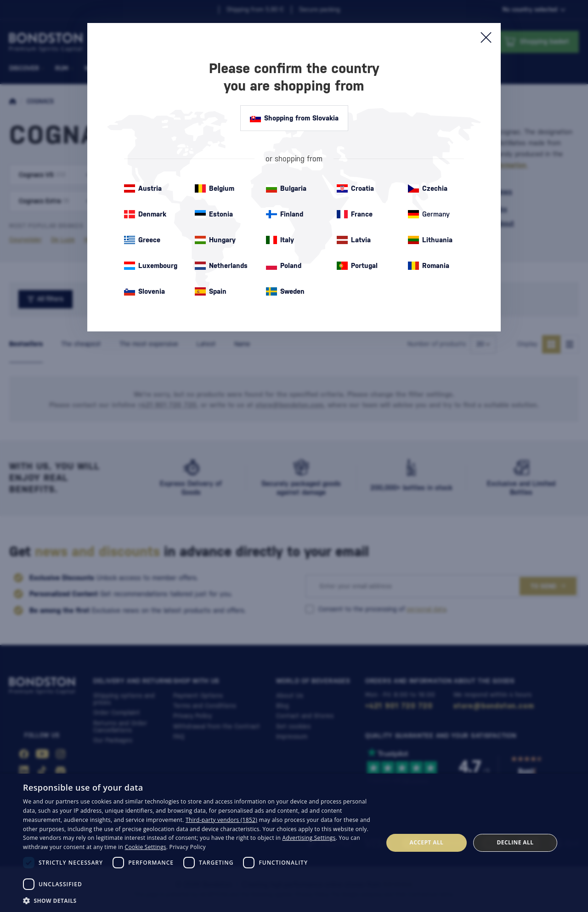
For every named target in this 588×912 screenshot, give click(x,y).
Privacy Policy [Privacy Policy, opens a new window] (188, 847)
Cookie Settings (146, 847)
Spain (211, 291)
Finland (285, 214)
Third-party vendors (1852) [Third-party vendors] (221, 820)
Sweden (285, 291)
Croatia (355, 188)
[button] (198, 900)
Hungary (215, 240)
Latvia (354, 240)
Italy (280, 240)
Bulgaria (286, 188)
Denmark (145, 214)
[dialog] (294, 843)
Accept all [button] (427, 842)
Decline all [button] (515, 842)
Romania (429, 266)
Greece (142, 240)
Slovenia (144, 291)
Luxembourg (151, 266)
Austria (143, 188)
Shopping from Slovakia (294, 118)
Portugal (357, 266)
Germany (429, 214)
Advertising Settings (309, 838)
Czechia (428, 188)
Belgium (215, 188)
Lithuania (430, 240)
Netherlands (221, 266)
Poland (284, 266)
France (355, 214)
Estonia (214, 214)
